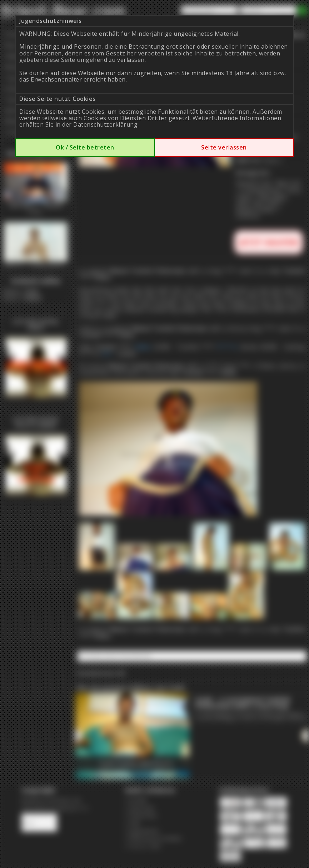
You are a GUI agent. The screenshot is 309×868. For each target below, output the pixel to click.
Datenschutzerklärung (105, 124)
